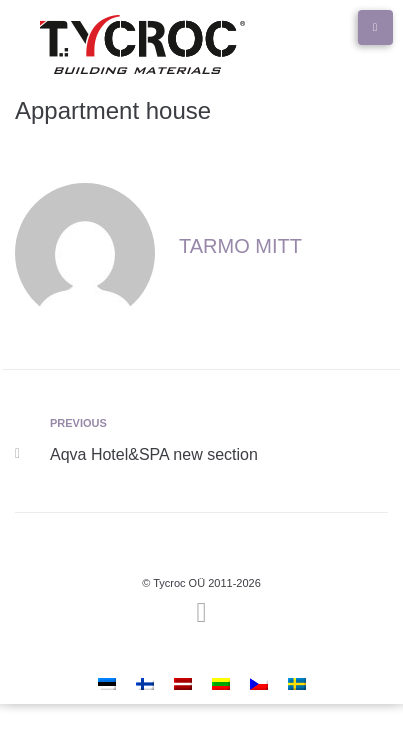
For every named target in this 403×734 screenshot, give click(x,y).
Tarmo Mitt (240, 246)
